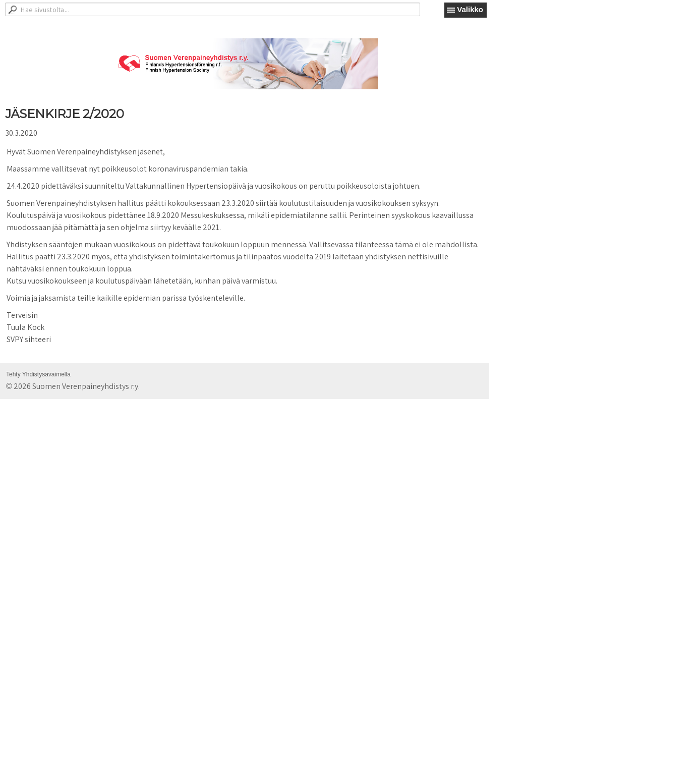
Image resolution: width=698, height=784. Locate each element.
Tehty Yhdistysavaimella (38, 374)
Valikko (470, 9)
